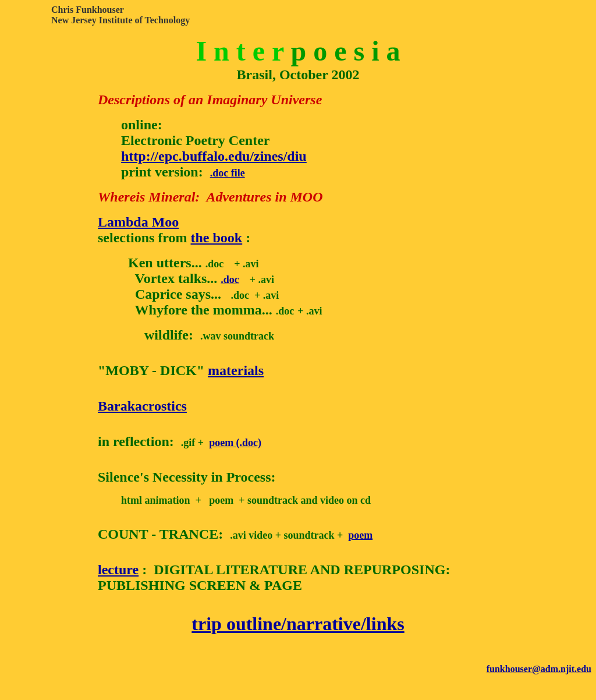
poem (360, 535)
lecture (118, 570)
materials (236, 370)
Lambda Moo (138, 222)
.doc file (228, 173)
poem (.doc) (235, 443)
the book (217, 238)
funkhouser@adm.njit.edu (539, 669)
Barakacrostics (142, 406)
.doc (230, 280)
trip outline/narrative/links (298, 624)
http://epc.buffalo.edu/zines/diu (214, 156)
